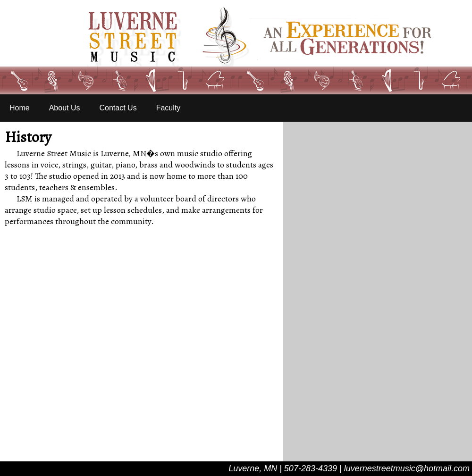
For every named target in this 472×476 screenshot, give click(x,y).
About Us (65, 108)
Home (20, 108)
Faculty (169, 108)
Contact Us (118, 108)
